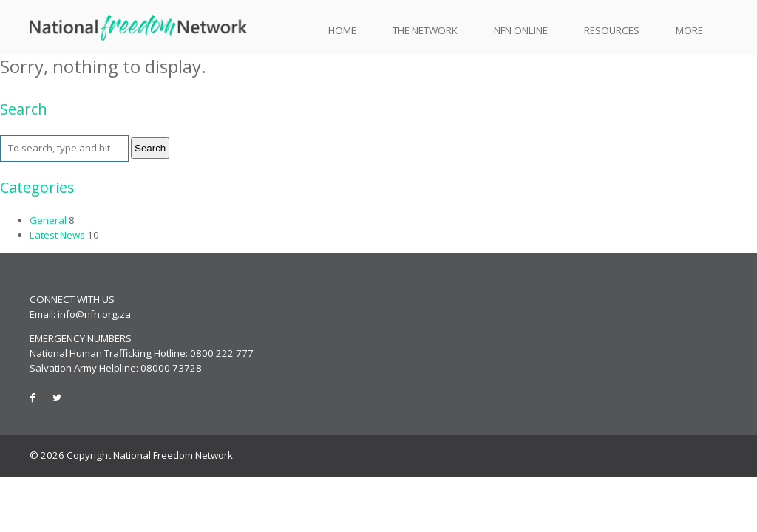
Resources (612, 31)
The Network (425, 31)
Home (342, 31)
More (689, 31)
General (48, 220)
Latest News (57, 235)
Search (150, 148)
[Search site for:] (64, 149)
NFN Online (521, 30)
